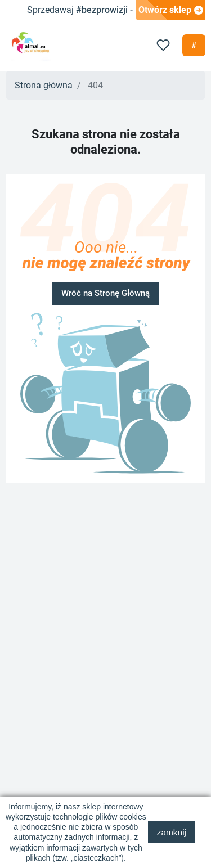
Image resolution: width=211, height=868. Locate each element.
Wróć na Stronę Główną (105, 293)
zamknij (172, 832)
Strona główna (44, 85)
